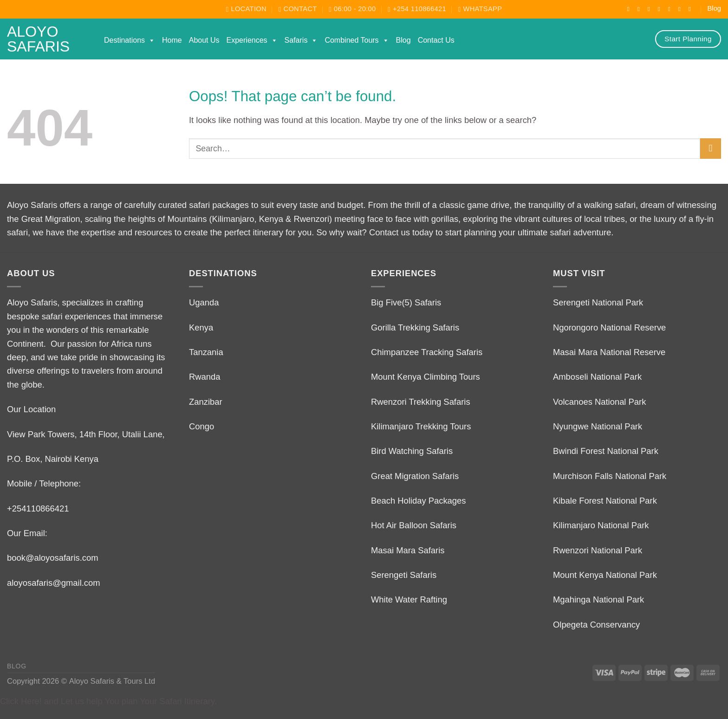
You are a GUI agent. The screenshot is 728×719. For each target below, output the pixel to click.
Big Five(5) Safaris (406, 302)
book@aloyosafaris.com (53, 558)
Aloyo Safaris (38, 39)
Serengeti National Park (598, 302)
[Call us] (682, 9)
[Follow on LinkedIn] (692, 9)
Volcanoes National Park (599, 402)
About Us (204, 40)
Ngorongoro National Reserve (609, 327)
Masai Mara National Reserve (609, 352)
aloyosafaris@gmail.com (54, 583)
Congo (201, 426)
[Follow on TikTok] (651, 9)
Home (172, 40)
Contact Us (436, 40)
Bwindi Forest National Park (606, 451)
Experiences (252, 40)
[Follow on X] (661, 9)
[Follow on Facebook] (630, 9)
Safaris (301, 40)
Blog (714, 8)
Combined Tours (357, 40)
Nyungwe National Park (598, 426)
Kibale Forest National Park (605, 501)
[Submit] (711, 149)
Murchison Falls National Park (610, 476)
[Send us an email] (671, 9)
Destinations (130, 40)
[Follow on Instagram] (641, 9)
